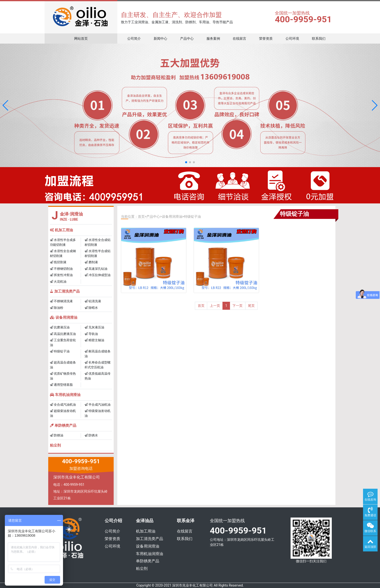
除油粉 (57, 308)
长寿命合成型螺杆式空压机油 (98, 365)
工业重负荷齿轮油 (63, 343)
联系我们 (319, 39)
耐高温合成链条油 (98, 354)
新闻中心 (160, 39)
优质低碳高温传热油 (98, 376)
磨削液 (91, 262)
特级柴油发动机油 (98, 413)
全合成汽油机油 (63, 405)
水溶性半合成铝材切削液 (98, 253)
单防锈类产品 (63, 426)
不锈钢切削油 (61, 269)
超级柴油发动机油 (63, 413)
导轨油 (91, 334)
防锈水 (91, 435)
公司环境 (292, 39)
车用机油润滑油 (65, 395)
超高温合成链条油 (63, 365)
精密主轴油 (94, 340)
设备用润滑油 (64, 317)
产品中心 (187, 39)
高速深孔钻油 (96, 269)
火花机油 (58, 282)
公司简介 (134, 39)
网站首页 (81, 39)
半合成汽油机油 (98, 405)
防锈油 (57, 435)
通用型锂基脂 (61, 385)
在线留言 (239, 39)
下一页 (237, 306)
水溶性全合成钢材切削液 (63, 253)
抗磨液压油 (60, 327)
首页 (141, 217)
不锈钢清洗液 (61, 301)
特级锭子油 (60, 351)
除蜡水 (91, 308)
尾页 (251, 306)
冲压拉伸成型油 (98, 275)
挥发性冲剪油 (61, 275)
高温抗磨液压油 (63, 334)
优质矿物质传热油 (63, 376)
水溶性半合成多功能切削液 (63, 242)
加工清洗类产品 (65, 291)
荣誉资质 (266, 39)
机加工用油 (61, 230)
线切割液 (58, 262)
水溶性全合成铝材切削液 (98, 242)
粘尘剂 (55, 445)
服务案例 (213, 39)
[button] (6, 105)
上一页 (215, 306)
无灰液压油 (94, 327)
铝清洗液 (93, 301)
